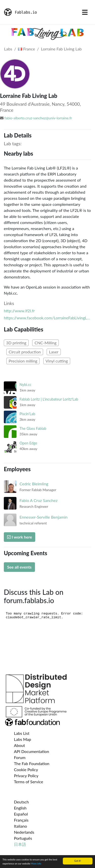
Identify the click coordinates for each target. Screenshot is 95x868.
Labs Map (23, 739)
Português (23, 838)
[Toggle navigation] (85, 12)
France (26, 49)
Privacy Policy (26, 776)
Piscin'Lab (27, 414)
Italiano (21, 826)
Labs (8, 49)
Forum (20, 757)
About (20, 745)
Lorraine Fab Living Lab (61, 49)
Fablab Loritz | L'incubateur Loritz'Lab (49, 399)
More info (36, 864)
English (20, 808)
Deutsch (21, 802)
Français (21, 820)
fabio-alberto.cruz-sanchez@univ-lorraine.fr (38, 118)
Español (21, 814)
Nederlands (24, 832)
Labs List (22, 733)
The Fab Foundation (32, 763)
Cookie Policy (26, 769)
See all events (19, 567)
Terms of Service (29, 782)
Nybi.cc (25, 385)
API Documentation (32, 751)
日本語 (20, 844)
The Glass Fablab (33, 428)
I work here (20, 537)
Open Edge (28, 443)
